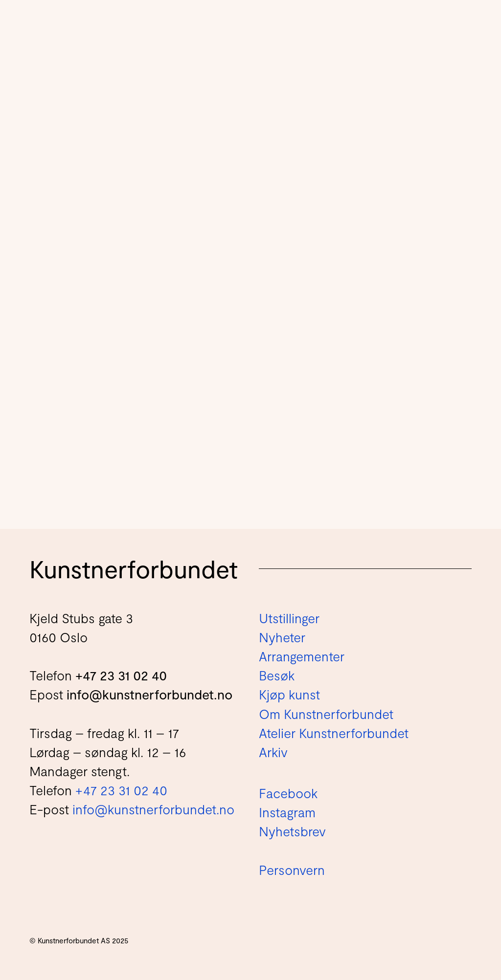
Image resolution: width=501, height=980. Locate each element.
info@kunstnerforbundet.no (149, 694)
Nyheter (282, 637)
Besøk (277, 675)
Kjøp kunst (289, 694)
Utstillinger (289, 618)
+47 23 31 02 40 (121, 675)
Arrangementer (302, 656)
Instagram (287, 812)
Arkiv (273, 752)
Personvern (292, 870)
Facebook (288, 793)
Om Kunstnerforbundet (326, 714)
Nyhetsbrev (292, 831)
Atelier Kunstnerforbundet (334, 733)
